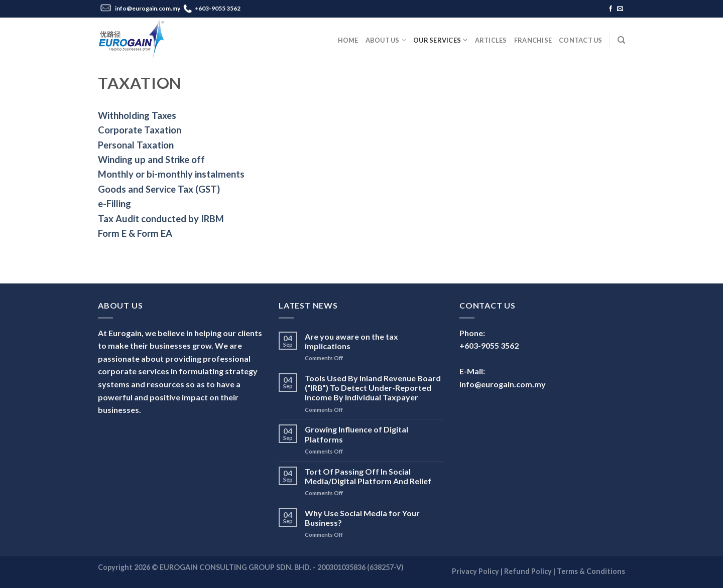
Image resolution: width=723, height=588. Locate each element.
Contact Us (581, 40)
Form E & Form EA (135, 233)
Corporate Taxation (140, 130)
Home (348, 40)
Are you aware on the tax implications (351, 341)
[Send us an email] (620, 9)
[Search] (621, 40)
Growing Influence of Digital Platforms (356, 434)
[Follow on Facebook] (611, 9)
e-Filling (114, 204)
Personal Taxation (136, 145)
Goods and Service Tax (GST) (159, 189)
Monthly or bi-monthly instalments (171, 174)
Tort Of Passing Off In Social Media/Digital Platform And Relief (368, 476)
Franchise (533, 40)
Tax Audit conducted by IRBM (161, 219)
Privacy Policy (475, 571)
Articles (491, 40)
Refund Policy (528, 571)
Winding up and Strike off (151, 160)
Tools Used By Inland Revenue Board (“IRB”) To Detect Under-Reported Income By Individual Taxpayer (373, 388)
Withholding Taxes (137, 115)
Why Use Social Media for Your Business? (362, 518)
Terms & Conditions (591, 571)
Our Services (441, 40)
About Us (386, 40)
